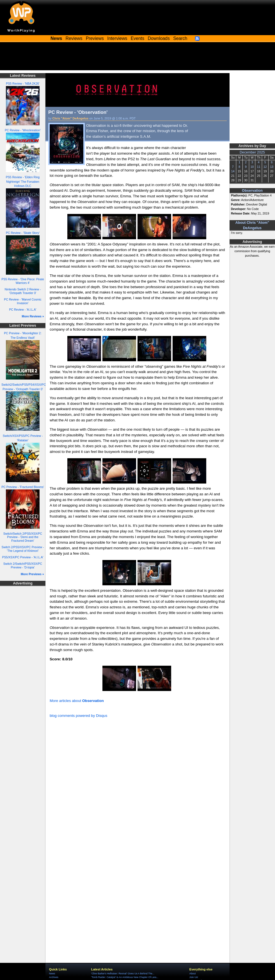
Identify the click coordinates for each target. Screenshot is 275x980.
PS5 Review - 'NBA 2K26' (23, 83)
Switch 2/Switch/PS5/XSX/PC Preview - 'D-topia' (23, 565)
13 (272, 167)
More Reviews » (33, 316)
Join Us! (194, 977)
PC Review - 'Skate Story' (23, 233)
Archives (54, 977)
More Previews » (32, 574)
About (192, 974)
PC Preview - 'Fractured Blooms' (23, 487)
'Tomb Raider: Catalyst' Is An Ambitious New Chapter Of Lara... (125, 977)
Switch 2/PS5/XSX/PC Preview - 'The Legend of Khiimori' (23, 549)
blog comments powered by (78, 716)
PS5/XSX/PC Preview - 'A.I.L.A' (23, 557)
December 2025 (252, 152)
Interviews (117, 38)
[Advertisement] (137, 58)
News (52, 974)
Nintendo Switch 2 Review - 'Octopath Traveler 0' (23, 291)
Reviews (74, 38)
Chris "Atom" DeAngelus (71, 118)
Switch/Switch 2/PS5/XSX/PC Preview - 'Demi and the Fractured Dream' (23, 537)
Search (180, 38)
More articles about (77, 701)
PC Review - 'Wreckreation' (23, 130)
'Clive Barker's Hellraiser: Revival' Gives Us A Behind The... (123, 974)
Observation (252, 191)
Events (137, 38)
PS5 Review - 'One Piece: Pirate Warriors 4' (23, 281)
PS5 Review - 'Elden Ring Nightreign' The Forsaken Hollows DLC (23, 182)
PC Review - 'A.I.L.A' (23, 310)
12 (265, 167)
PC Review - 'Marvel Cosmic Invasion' (23, 301)
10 (252, 167)
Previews (95, 38)
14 (233, 171)
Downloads (159, 38)
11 (259, 167)
